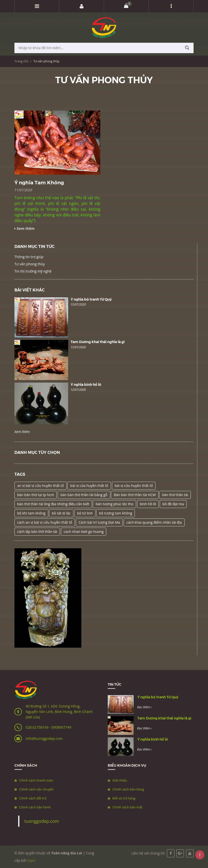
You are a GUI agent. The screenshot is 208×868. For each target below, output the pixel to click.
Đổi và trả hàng (124, 798)
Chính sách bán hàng (128, 789)
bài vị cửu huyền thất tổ (134, 486)
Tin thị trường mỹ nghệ (33, 271)
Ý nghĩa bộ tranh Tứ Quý (91, 299)
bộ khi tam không (31, 513)
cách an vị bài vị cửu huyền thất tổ (45, 522)
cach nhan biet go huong (84, 532)
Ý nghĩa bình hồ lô (86, 384)
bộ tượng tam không (116, 513)
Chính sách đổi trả (33, 798)
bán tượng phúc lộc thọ (114, 504)
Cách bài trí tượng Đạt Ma (99, 522)
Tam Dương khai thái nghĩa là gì (98, 342)
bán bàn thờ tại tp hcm (36, 495)
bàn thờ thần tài (175, 495)
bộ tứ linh (85, 513)
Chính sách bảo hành (35, 807)
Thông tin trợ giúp (29, 257)
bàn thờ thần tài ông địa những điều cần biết (53, 504)
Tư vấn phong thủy (30, 264)
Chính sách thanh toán (36, 780)
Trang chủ (21, 61)
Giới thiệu (120, 780)
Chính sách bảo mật (127, 807)
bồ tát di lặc (61, 513)
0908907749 (61, 727)
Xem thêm (22, 432)
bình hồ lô (148, 504)
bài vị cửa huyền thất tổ (89, 486)
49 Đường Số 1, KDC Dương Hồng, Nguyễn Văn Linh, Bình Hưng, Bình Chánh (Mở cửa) (59, 712)
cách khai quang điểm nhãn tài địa (154, 522)
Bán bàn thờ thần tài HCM (135, 495)
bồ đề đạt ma (173, 504)
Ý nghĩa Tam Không (39, 182)
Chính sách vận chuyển (36, 789)
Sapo (31, 860)
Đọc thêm (145, 707)
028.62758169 (37, 727)
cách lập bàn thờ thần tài (37, 532)
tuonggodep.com (42, 821)
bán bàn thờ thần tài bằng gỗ (84, 495)
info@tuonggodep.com (44, 738)
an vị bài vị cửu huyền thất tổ (41, 486)
